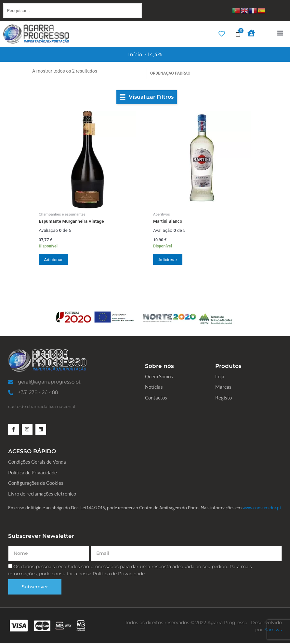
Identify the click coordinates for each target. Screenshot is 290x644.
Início (135, 55)
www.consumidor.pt (262, 508)
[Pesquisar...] (72, 11)
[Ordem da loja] (204, 74)
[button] (147, 98)
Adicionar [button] (55, 260)
